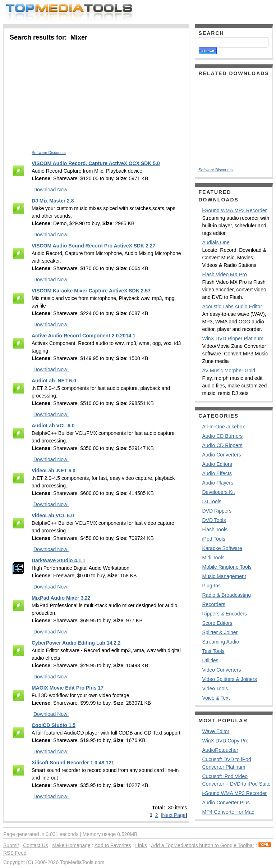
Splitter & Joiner (220, 632)
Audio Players (218, 483)
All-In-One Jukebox (224, 427)
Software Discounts (49, 153)
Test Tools (213, 651)
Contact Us (35, 845)
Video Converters (222, 670)
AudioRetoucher (220, 750)
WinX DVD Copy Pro (226, 741)
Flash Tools (215, 530)
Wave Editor (216, 731)
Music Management (224, 576)
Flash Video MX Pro (225, 274)
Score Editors (217, 623)
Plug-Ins (211, 586)
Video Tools (215, 689)
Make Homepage (71, 845)
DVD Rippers (217, 511)
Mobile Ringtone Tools (227, 567)
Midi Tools (213, 558)
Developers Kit (219, 492)
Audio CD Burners (223, 436)
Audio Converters (222, 455)
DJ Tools (212, 501)
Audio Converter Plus (226, 803)
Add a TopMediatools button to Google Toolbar (203, 845)
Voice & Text (216, 698)
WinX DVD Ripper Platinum (233, 338)
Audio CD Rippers (222, 445)
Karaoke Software (222, 548)
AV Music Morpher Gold (229, 371)
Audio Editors (217, 464)
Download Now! (51, 190)
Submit (11, 845)
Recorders (214, 604)
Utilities (210, 660)
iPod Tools (214, 539)
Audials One (216, 242)
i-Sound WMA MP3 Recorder (235, 210)
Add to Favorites (113, 845)
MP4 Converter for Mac (228, 812)
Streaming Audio (221, 642)
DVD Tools (214, 520)
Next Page (174, 815)
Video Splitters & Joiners (230, 679)
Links (141, 845)
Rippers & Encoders (225, 614)
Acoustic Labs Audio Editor (232, 306)
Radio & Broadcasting (227, 595)
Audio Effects (217, 473)
